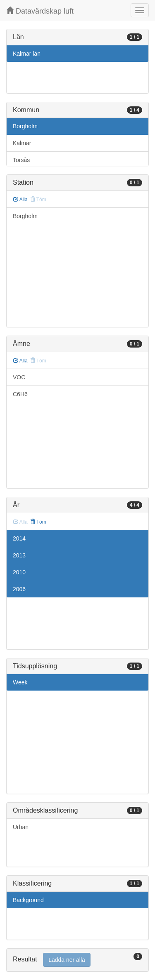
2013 (19, 555)
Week (20, 682)
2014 (19, 538)
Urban (21, 827)
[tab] (77, 960)
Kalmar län (27, 54)
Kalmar (22, 143)
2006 (19, 589)
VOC (19, 377)
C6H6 (20, 394)
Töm (38, 522)
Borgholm (25, 126)
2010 (19, 572)
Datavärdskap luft (40, 11)
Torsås (21, 160)
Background (28, 900)
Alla (20, 200)
